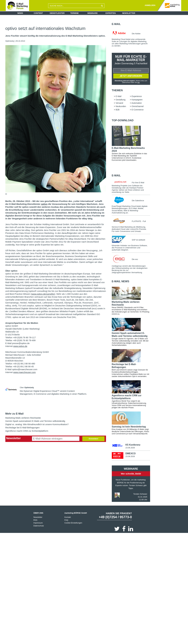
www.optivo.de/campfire (43, 294)
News (20, 13)
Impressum (38, 523)
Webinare (92, 13)
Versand (119, 103)
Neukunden (121, 106)
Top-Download (123, 120)
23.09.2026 (130, 456)
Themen (117, 90)
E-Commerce (138, 110)
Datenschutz (39, 526)
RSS (35, 520)
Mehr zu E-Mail (14, 414)
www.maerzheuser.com (25, 372)
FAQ (66, 520)
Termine (75, 13)
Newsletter (129, 13)
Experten (111, 13)
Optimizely (10, 41)
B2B (118, 110)
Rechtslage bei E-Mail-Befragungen (22, 428)
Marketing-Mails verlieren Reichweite (23, 418)
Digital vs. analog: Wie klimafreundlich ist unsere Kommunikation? (37, 424)
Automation (137, 103)
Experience (137, 96)
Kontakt (68, 517)
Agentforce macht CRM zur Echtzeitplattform (27, 431)
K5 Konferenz (133, 445)
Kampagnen (137, 100)
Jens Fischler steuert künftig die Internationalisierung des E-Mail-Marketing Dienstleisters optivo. (55, 36)
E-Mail (116, 24)
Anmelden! (93, 439)
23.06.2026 (130, 448)
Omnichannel (138, 106)
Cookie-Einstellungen (73, 523)
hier (139, 82)
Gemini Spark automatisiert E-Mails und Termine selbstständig (35, 421)
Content (38, 13)
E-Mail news (121, 281)
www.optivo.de (20, 346)
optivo (44, 204)
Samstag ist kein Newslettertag (129, 427)
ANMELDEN (150, 5)
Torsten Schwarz (140, 494)
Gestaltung (121, 100)
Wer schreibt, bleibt (131, 474)
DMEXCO (130, 453)
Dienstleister (57, 13)
